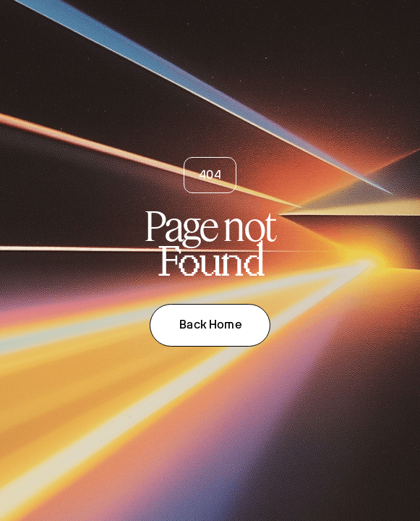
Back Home (210, 325)
